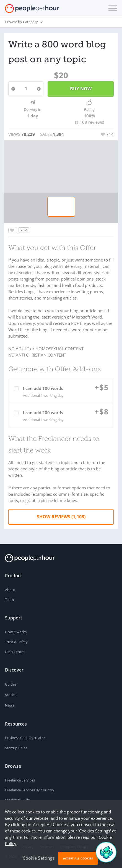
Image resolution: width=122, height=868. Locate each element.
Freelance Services (20, 780)
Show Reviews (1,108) (61, 517)
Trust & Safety (16, 642)
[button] (111, 8)
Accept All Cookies (78, 858)
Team (9, 600)
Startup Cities (16, 748)
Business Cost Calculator (25, 738)
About (10, 590)
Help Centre (15, 652)
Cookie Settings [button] (39, 858)
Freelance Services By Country (30, 790)
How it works (16, 632)
